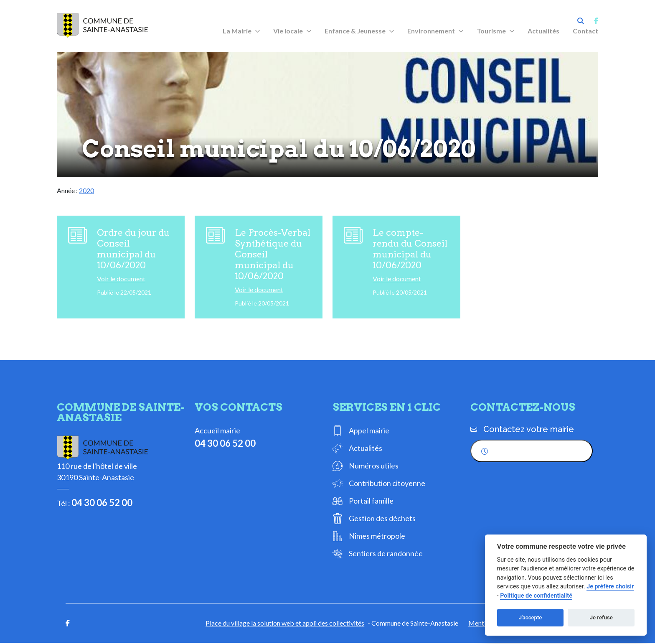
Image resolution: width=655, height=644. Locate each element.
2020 (86, 190)
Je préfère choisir (610, 587)
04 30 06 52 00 (102, 504)
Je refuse (601, 617)
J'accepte (531, 617)
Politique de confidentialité (536, 596)
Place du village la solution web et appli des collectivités (285, 624)
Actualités (543, 31)
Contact (585, 31)
